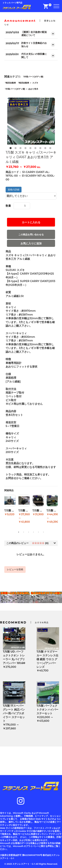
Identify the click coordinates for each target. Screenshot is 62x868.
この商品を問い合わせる (31, 235)
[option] (31, 122)
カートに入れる (31, 222)
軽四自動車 (11, 83)
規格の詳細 (14, 190)
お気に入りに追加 (31, 243)
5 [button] (31, 149)
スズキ (35, 83)
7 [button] (41, 149)
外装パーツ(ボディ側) (34, 77)
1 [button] (11, 149)
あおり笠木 (33, 89)
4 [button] (26, 149)
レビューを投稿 (15, 569)
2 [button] (16, 149)
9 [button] (51, 149)
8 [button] (46, 149)
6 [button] (36, 149)
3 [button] (21, 149)
